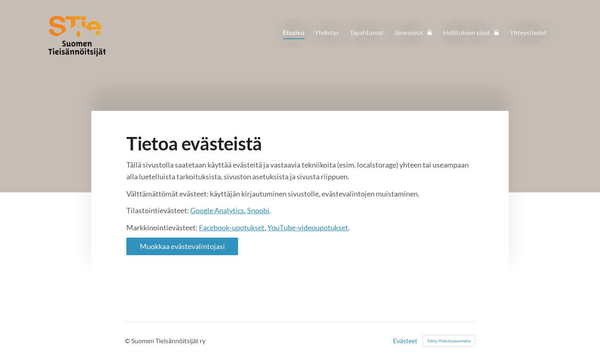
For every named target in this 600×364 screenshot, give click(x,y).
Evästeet (405, 341)
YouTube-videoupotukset (308, 227)
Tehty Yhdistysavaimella (449, 341)
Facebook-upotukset (232, 227)
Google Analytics (217, 210)
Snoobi (258, 210)
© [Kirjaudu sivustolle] (128, 341)
